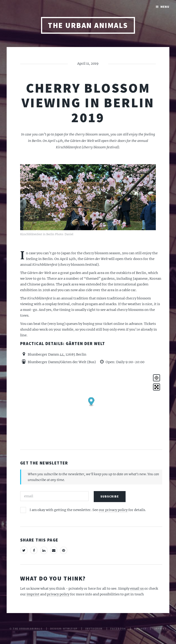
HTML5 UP (70, 629)
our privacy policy (113, 510)
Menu (165, 7)
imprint (33, 594)
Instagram (94, 629)
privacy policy (58, 594)
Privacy (140, 629)
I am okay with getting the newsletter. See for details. (88, 510)
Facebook (118, 629)
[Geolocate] (157, 378)
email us (137, 589)
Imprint (160, 629)
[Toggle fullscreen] (157, 387)
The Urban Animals (88, 25)
